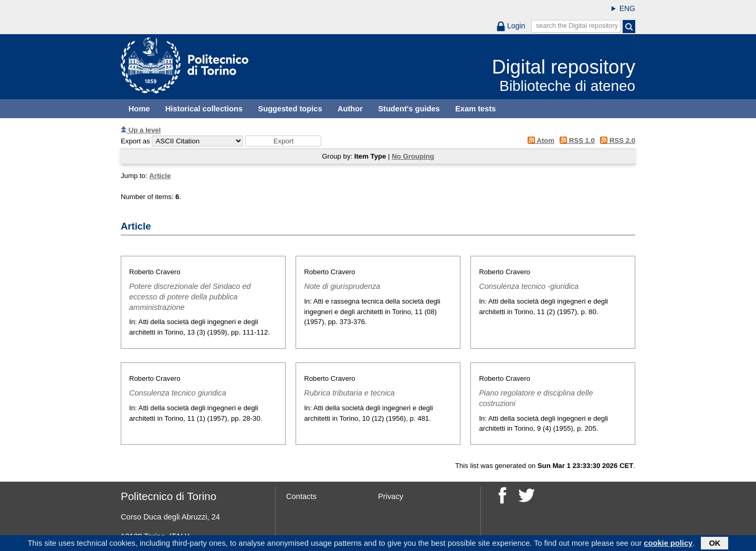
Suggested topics (290, 109)
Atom (539, 141)
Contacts (301, 496)
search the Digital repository (577, 26)
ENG (627, 8)
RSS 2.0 (616, 141)
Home (139, 109)
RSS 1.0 (576, 141)
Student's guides (409, 109)
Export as (135, 141)
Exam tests (475, 109)
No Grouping (413, 156)
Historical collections (204, 109)
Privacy (391, 496)
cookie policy (668, 544)
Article (160, 176)
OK (715, 544)
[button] (283, 141)
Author (350, 109)
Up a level (141, 130)
